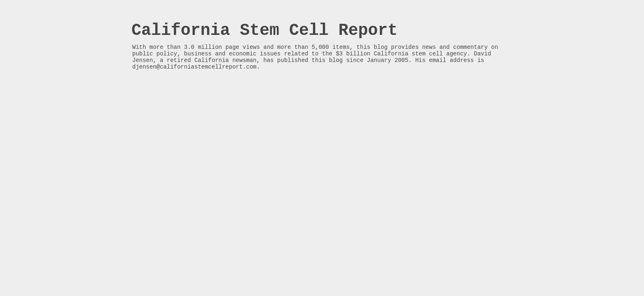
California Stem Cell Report (264, 31)
